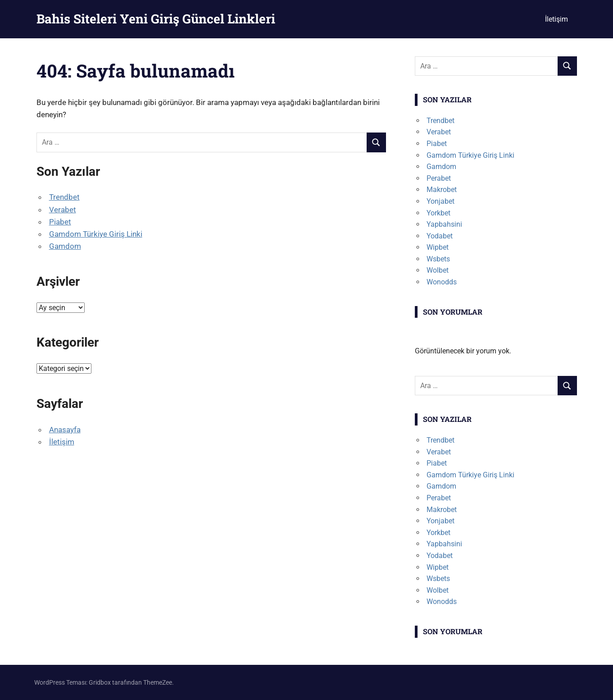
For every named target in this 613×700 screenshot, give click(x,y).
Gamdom (65, 246)
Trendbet (64, 197)
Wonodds (442, 282)
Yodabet (440, 236)
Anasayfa (65, 430)
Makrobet (442, 190)
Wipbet (438, 247)
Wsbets (438, 259)
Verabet (63, 210)
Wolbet (438, 270)
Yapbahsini (444, 224)
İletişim (556, 19)
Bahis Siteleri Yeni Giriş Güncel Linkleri (156, 19)
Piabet (60, 222)
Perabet (439, 178)
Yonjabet (440, 201)
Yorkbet (438, 213)
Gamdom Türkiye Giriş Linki (96, 234)
